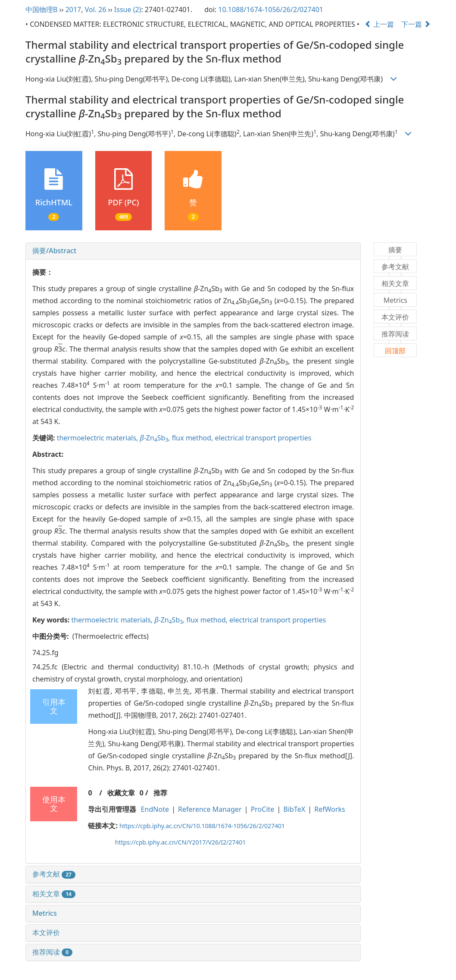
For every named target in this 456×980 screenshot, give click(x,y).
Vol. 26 (96, 9)
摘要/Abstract (54, 251)
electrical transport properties (263, 438)
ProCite (263, 809)
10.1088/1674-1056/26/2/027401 (271, 9)
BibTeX (295, 809)
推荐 (160, 793)
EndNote (155, 809)
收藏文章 (121, 793)
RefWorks (330, 809)
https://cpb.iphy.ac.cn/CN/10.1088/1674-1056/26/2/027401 (202, 826)
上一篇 (379, 24)
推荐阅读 (52, 952)
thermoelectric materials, (98, 438)
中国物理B (41, 9)
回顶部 (395, 351)
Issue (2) (128, 9)
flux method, (194, 438)
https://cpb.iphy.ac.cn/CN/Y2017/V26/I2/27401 (181, 842)
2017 (73, 9)
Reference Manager (210, 809)
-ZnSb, (156, 438)
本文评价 (46, 933)
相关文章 (54, 894)
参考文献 (54, 874)
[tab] (193, 251)
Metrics (45, 913)
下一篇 (416, 24)
